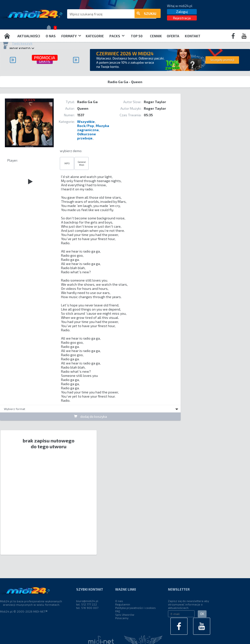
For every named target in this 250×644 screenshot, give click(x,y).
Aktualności (29, 36)
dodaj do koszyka (90, 416)
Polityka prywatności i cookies (135, 608)
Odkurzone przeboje (87, 136)
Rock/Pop (86, 126)
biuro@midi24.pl (87, 601)
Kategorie (95, 36)
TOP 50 (137, 36)
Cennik (156, 36)
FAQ (118, 611)
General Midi (82, 163)
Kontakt (193, 36)
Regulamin (123, 604)
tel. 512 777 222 (87, 604)
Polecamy (122, 618)
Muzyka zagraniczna (93, 128)
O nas (51, 36)
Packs (117, 36)
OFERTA (173, 36)
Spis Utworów (125, 615)
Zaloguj (182, 12)
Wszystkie (86, 122)
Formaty (71, 36)
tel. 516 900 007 (87, 608)
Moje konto (18, 49)
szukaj (146, 14)
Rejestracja (182, 18)
